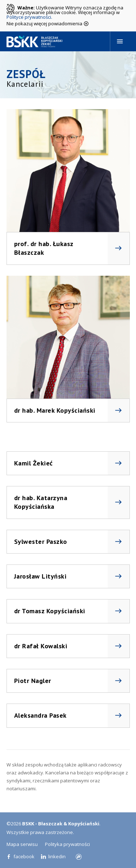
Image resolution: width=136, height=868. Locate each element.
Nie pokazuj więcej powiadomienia (48, 23)
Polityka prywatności (67, 844)
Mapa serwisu (22, 844)
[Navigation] (120, 41)
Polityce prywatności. (29, 17)
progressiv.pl (79, 857)
